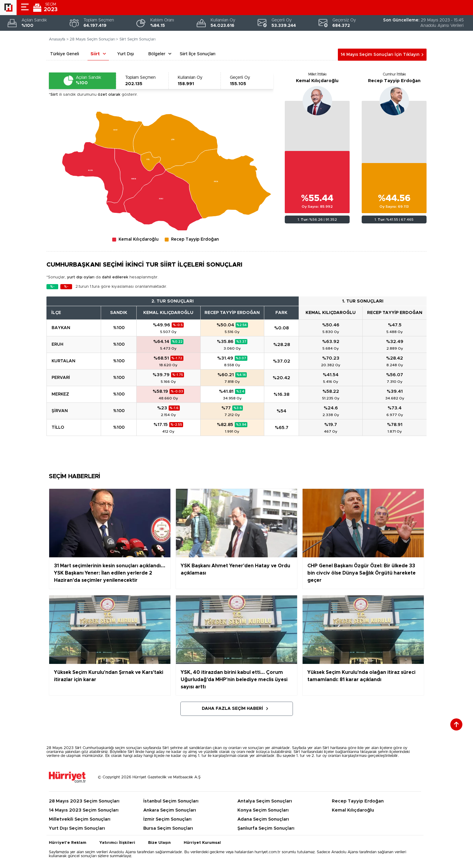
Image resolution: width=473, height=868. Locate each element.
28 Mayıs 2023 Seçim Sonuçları (84, 801)
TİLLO (58, 428)
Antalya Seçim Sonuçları (265, 801)
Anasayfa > (59, 39)
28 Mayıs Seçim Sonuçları (92, 39)
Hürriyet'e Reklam (68, 843)
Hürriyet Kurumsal (202, 843)
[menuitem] (175, 142)
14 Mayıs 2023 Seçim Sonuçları (84, 810)
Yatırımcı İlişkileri (117, 843)
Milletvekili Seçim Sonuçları (80, 819)
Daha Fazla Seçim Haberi (232, 709)
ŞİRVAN (60, 411)
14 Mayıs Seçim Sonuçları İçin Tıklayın (380, 55)
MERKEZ (60, 394)
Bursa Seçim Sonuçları (168, 828)
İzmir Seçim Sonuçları (167, 819)
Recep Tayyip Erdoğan (394, 81)
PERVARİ (61, 378)
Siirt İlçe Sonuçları (198, 54)
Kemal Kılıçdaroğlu (317, 81)
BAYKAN (61, 328)
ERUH (57, 344)
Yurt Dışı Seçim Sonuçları (77, 828)
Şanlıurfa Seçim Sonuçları (266, 828)
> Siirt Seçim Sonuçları (136, 39)
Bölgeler (157, 54)
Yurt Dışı (126, 54)
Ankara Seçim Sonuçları (170, 810)
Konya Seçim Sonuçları (263, 810)
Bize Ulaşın (159, 843)
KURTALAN (63, 361)
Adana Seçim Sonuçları (263, 819)
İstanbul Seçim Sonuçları (171, 801)
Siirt (95, 54)
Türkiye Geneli (65, 54)
